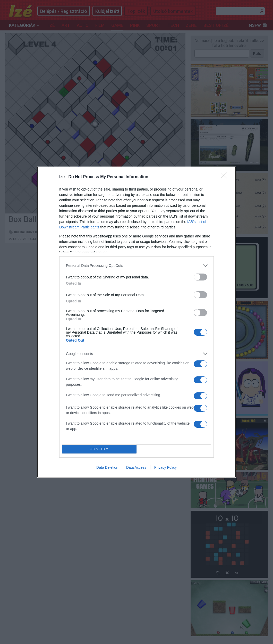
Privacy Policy (165, 467)
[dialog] (136, 322)
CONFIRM (99, 449)
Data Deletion (107, 467)
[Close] (226, 177)
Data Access (136, 467)
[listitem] (136, 266)
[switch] (200, 277)
